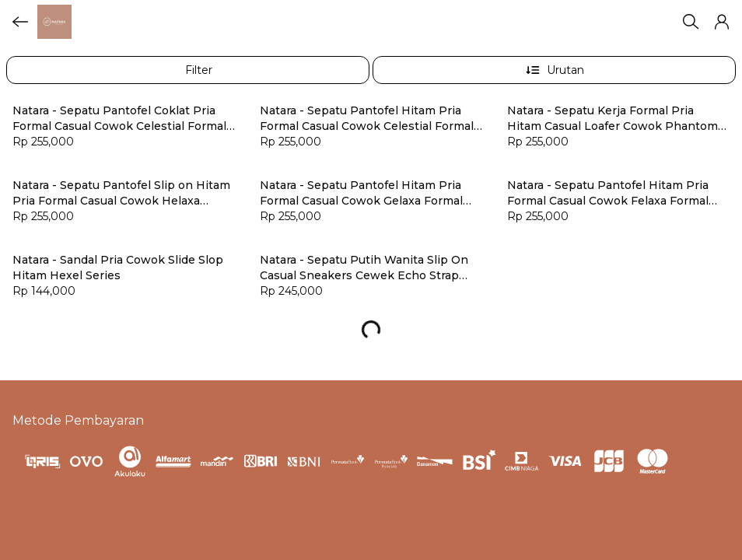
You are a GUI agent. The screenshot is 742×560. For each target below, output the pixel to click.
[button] (722, 22)
